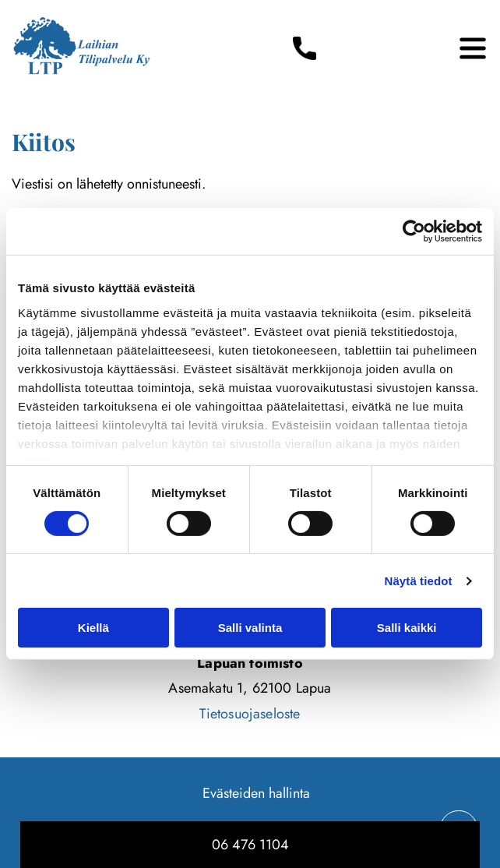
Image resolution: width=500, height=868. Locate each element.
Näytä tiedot (419, 581)
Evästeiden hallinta (256, 793)
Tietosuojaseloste (250, 714)
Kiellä (93, 628)
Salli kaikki (407, 628)
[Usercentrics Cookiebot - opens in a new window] (414, 231)
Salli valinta (250, 628)
